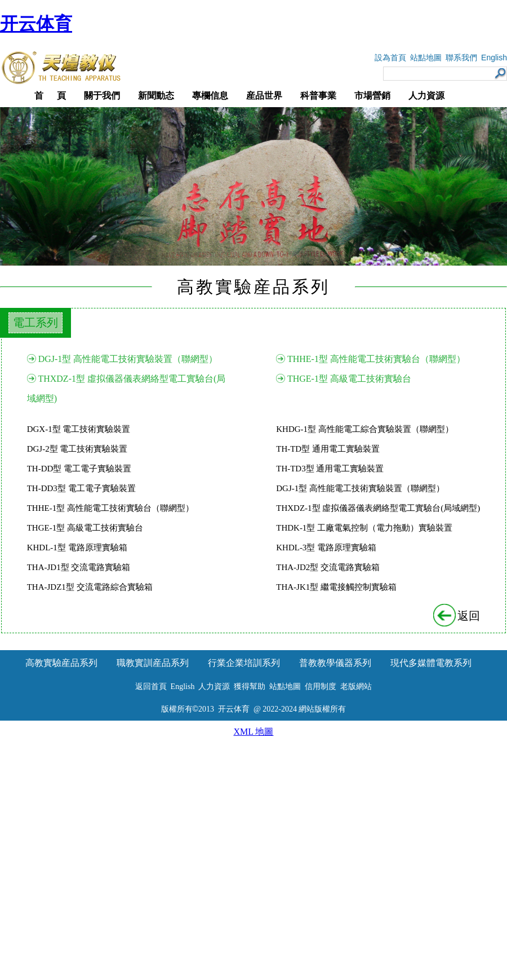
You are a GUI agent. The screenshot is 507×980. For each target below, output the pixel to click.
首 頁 (50, 96)
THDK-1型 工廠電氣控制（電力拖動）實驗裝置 (364, 528)
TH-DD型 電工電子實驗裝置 (79, 469)
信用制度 (321, 687)
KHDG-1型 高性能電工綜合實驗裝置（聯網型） (365, 429)
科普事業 (318, 96)
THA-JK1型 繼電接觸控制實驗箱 (336, 587)
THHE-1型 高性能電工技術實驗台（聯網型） (376, 359)
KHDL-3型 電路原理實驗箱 (326, 548)
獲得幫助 (250, 687)
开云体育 (36, 24)
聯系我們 (461, 58)
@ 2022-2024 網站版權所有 (300, 709)
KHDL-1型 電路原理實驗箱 (77, 548)
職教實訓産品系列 (153, 663)
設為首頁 (390, 58)
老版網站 (356, 687)
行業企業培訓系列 (244, 663)
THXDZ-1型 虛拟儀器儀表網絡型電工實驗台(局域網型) (378, 508)
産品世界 (264, 96)
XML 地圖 (254, 732)
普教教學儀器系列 (335, 663)
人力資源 (426, 96)
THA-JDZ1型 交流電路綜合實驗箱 (90, 587)
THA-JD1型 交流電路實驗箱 (79, 567)
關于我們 (102, 96)
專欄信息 (210, 96)
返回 (457, 616)
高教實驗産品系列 (61, 663)
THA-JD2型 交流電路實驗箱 (328, 567)
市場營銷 (372, 96)
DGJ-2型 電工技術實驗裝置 (77, 449)
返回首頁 (151, 687)
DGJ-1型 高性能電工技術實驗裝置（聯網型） (128, 359)
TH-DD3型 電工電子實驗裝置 (81, 488)
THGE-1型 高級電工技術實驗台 (349, 379)
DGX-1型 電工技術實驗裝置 (79, 429)
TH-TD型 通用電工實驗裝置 (328, 449)
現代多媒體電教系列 (431, 663)
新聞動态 (156, 96)
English (494, 58)
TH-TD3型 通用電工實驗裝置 (330, 469)
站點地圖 (426, 58)
